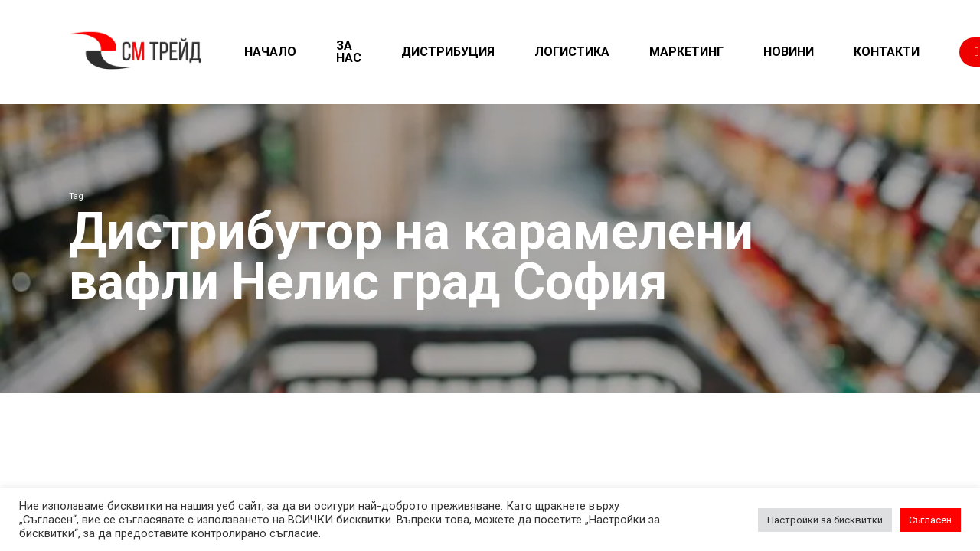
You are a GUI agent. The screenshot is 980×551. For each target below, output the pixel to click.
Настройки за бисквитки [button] (825, 520)
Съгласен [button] (930, 520)
